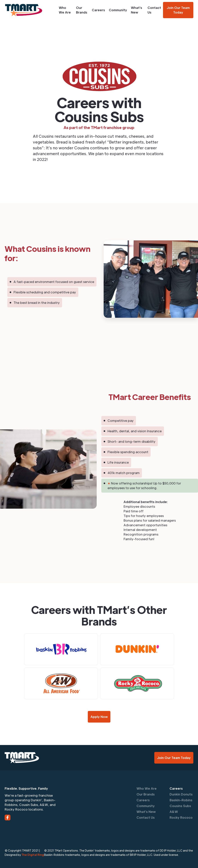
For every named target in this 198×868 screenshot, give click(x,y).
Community (118, 10)
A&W (174, 812)
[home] (28, 10)
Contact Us (154, 10)
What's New (137, 10)
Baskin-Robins (181, 800)
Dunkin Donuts (181, 794)
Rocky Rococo (181, 817)
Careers (98, 10)
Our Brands (82, 10)
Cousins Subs (180, 806)
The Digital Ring (33, 855)
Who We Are (65, 10)
